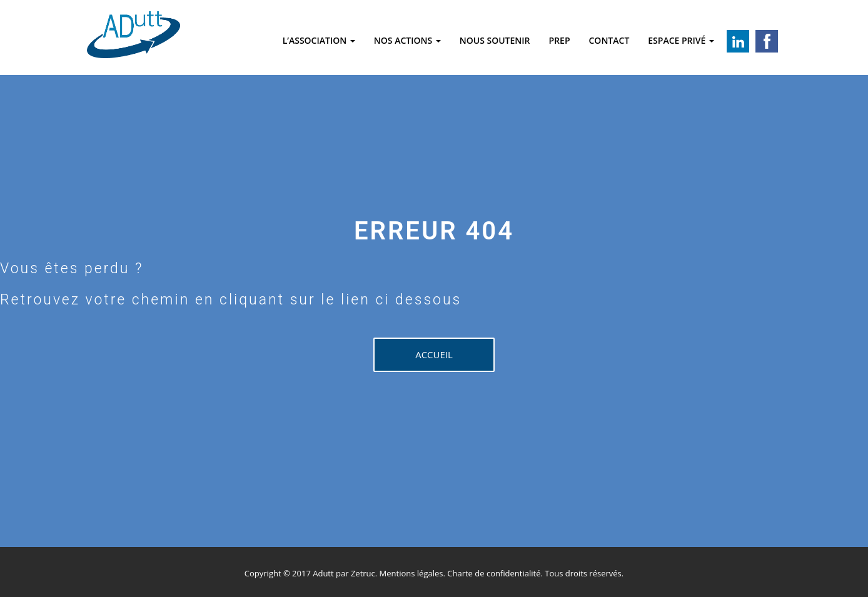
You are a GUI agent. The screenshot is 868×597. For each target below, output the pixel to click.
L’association (319, 40)
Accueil (434, 354)
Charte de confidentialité (494, 573)
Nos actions (407, 40)
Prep (560, 40)
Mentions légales (411, 573)
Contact (609, 40)
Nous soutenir (495, 40)
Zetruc (363, 573)
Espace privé (681, 40)
